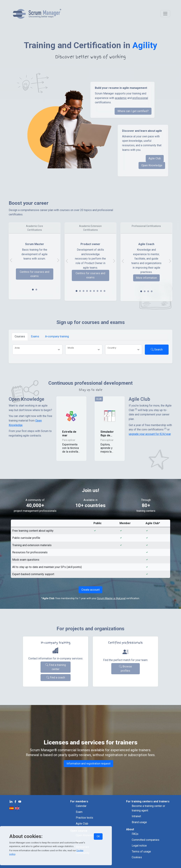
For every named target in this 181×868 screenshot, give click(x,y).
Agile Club (155, 158)
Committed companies (146, 840)
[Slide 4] (90, 291)
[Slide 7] (101, 291)
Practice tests (84, 818)
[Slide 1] (36, 290)
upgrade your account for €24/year (150, 434)
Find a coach (56, 677)
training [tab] (57, 336)
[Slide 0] (33, 290)
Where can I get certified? (133, 111)
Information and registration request (88, 764)
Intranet (136, 816)
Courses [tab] (20, 336)
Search (157, 350)
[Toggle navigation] (165, 14)
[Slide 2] (84, 291)
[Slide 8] (104, 291)
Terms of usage (141, 852)
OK (98, 836)
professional (140, 98)
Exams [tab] (35, 336)
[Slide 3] (87, 291)
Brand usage (139, 822)
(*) (136, 409)
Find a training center (56, 667)
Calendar (81, 806)
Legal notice (139, 846)
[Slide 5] (94, 291)
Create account (90, 590)
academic (121, 98)
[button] (71, 429)
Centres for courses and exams (35, 274)
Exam (79, 812)
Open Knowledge (152, 165)
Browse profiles (125, 669)
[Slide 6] (97, 291)
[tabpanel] (90, 350)
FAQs (135, 834)
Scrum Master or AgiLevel (111, 598)
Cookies (137, 857)
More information (146, 278)
